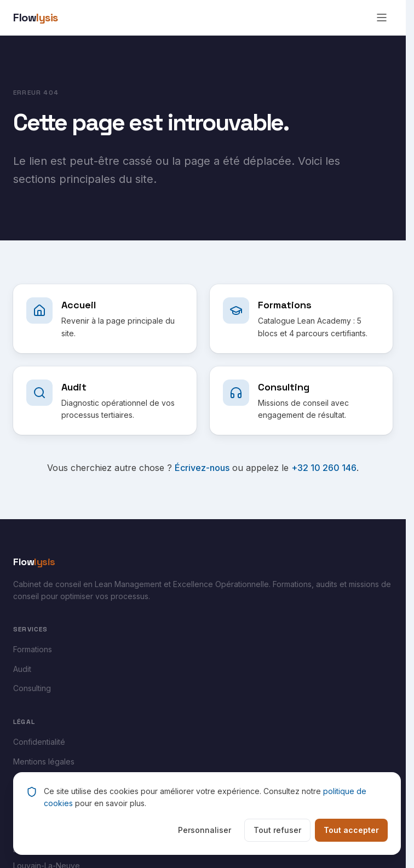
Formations (33, 649)
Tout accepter (351, 830)
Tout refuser (277, 830)
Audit (22, 669)
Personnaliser (205, 830)
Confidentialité (39, 742)
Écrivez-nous (202, 468)
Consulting (32, 688)
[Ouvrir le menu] (382, 18)
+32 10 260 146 (324, 468)
